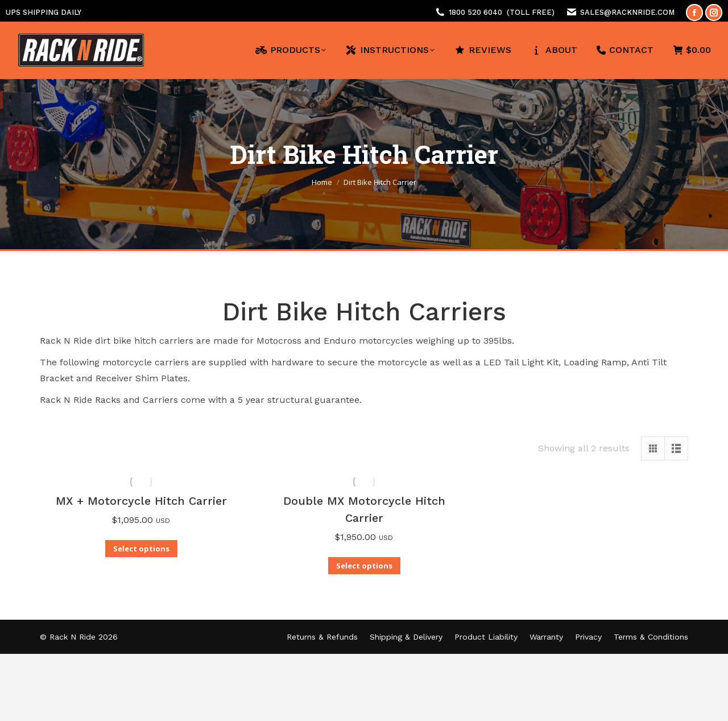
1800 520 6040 (475, 12)
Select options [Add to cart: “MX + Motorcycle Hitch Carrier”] (141, 549)
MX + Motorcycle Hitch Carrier (141, 501)
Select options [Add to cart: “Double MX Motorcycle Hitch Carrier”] (364, 566)
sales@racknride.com (627, 12)
